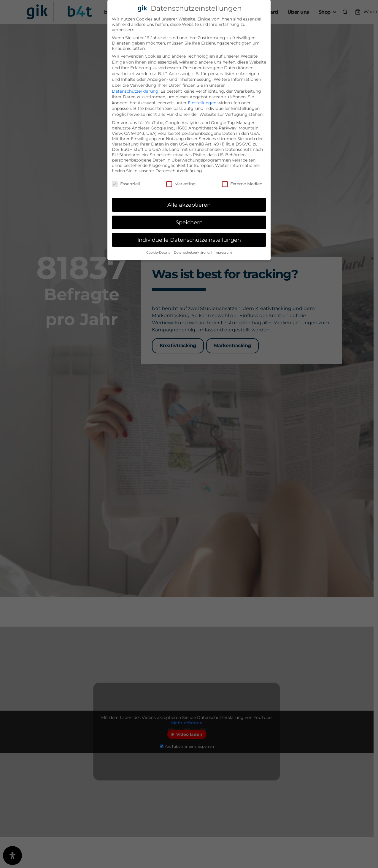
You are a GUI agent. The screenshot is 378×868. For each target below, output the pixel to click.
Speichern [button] (189, 222)
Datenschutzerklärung (135, 91)
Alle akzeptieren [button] (189, 205)
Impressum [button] (223, 253)
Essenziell (126, 184)
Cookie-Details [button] (159, 253)
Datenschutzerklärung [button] (192, 253)
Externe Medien (242, 184)
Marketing (181, 184)
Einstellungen (202, 103)
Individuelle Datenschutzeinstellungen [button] (189, 240)
